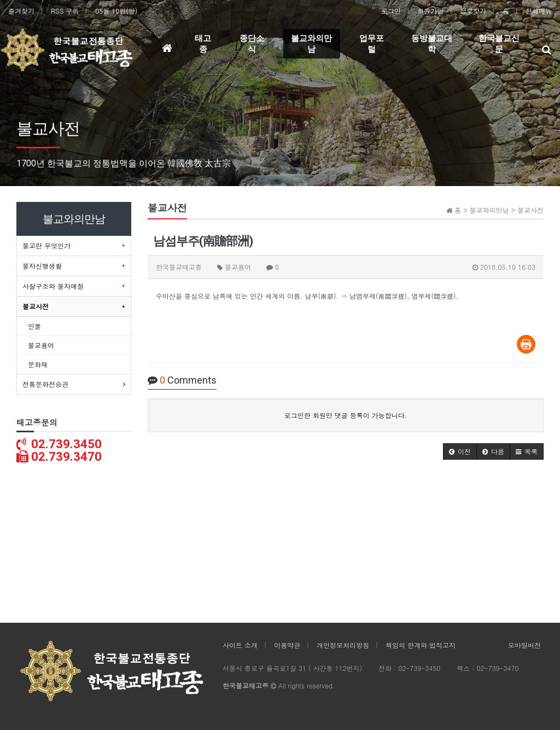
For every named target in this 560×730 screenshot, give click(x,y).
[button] (460, 451)
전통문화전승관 (45, 384)
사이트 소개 (240, 645)
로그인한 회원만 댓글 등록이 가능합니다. (346, 415)
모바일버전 (524, 645)
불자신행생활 (42, 266)
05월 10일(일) (116, 11)
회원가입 (430, 11)
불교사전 (36, 306)
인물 (34, 326)
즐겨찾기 (21, 11)
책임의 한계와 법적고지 (421, 645)
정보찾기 (473, 11)
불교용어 (41, 345)
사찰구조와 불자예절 (53, 286)
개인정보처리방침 (343, 645)
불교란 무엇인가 (46, 245)
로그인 (391, 11)
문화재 (38, 364)
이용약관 (287, 645)
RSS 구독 (65, 11)
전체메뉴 (539, 11)
